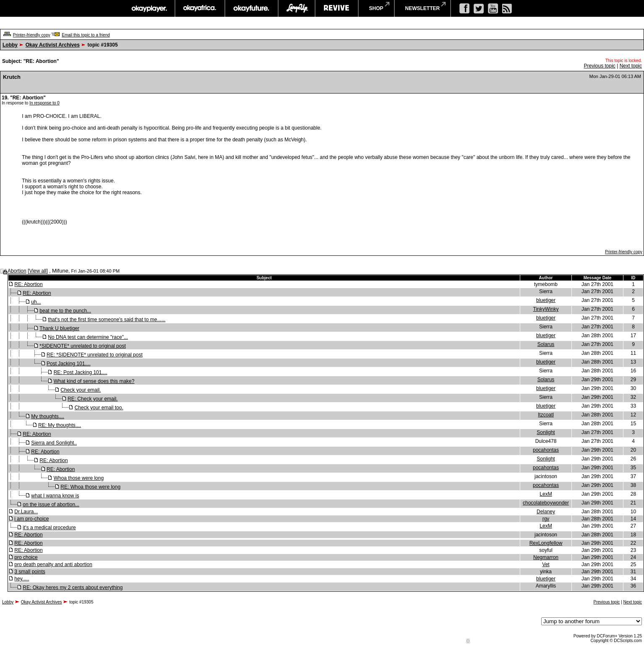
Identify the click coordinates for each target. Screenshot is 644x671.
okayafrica (200, 8)
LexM (546, 494)
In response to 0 (44, 103)
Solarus (546, 344)
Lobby (10, 45)
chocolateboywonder (546, 503)
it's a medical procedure (49, 528)
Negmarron (546, 557)
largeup (297, 8)
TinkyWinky (546, 309)
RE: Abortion (28, 284)
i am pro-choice (31, 519)
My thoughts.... (48, 416)
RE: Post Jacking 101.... (81, 372)
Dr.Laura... (26, 512)
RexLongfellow (546, 543)
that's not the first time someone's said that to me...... (107, 320)
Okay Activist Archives (53, 45)
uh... (36, 302)
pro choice (26, 557)
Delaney (546, 512)
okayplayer (149, 8)
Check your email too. (99, 408)
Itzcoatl (546, 415)
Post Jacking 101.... (69, 364)
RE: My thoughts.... (60, 425)
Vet (546, 564)
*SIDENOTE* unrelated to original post (82, 346)
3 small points (30, 572)
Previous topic (599, 66)
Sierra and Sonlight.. (54, 443)
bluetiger (546, 300)
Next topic (631, 66)
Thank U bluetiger (59, 328)
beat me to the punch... (65, 311)
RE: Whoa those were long (90, 487)
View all (38, 271)
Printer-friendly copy (32, 35)
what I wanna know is (55, 496)
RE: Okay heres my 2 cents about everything (73, 588)
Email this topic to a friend (86, 35)
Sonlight (546, 432)
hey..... (22, 579)
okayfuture (252, 8)
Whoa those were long (79, 478)
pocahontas (546, 450)
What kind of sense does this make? (94, 381)
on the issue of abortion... (51, 505)
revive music (337, 8)
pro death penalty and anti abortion (53, 564)
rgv (546, 519)
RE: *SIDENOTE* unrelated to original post (95, 355)
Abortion (17, 271)
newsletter (423, 8)
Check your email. (81, 390)
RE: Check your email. (93, 399)
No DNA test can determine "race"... (88, 337)
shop (376, 8)
